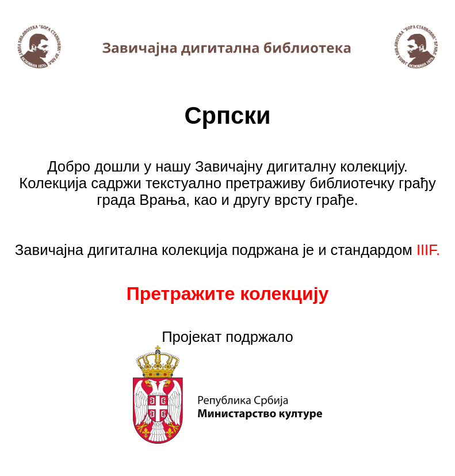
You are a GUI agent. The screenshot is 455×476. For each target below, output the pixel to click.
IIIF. (428, 250)
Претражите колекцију (228, 294)
